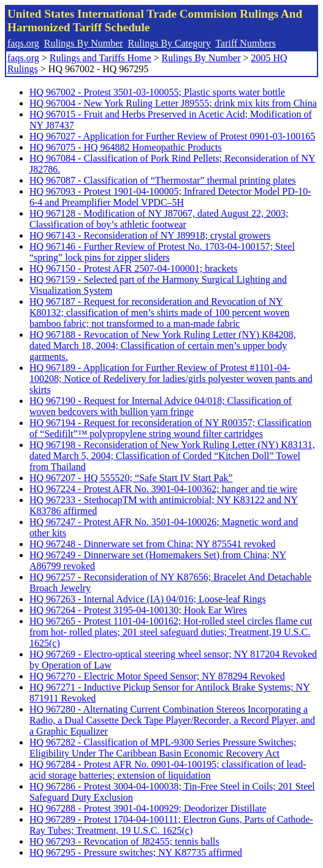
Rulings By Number (84, 43)
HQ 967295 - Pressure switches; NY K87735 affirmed (136, 852)
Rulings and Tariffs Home (101, 58)
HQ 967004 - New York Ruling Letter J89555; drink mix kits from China (173, 103)
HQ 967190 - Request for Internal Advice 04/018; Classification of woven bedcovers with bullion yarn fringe (161, 406)
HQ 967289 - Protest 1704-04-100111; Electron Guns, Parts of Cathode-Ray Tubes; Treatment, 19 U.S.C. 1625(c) (171, 825)
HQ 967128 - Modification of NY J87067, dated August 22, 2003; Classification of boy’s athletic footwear (159, 219)
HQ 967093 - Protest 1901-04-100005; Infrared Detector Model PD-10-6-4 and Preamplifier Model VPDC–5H (170, 197)
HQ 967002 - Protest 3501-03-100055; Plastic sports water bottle (157, 92)
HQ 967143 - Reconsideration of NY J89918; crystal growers (150, 235)
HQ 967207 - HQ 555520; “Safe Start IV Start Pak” (131, 478)
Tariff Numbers (245, 43)
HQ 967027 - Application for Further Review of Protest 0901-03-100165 (172, 136)
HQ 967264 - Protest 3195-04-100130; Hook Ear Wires (138, 610)
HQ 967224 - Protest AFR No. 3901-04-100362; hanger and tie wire (163, 489)
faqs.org (23, 43)
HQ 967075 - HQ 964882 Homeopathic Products (126, 147)
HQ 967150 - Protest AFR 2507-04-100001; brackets (134, 268)
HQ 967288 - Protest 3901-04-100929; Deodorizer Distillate (148, 808)
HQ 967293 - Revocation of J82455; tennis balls (124, 841)
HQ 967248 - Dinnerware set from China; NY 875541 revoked (153, 544)
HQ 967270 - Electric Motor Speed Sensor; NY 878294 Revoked (157, 676)
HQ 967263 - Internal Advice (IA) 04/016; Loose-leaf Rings (148, 599)
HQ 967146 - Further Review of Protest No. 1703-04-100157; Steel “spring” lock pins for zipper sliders (162, 252)
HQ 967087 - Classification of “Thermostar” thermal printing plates (163, 180)
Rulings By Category (169, 43)
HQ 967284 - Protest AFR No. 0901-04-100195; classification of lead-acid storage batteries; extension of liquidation (168, 770)
